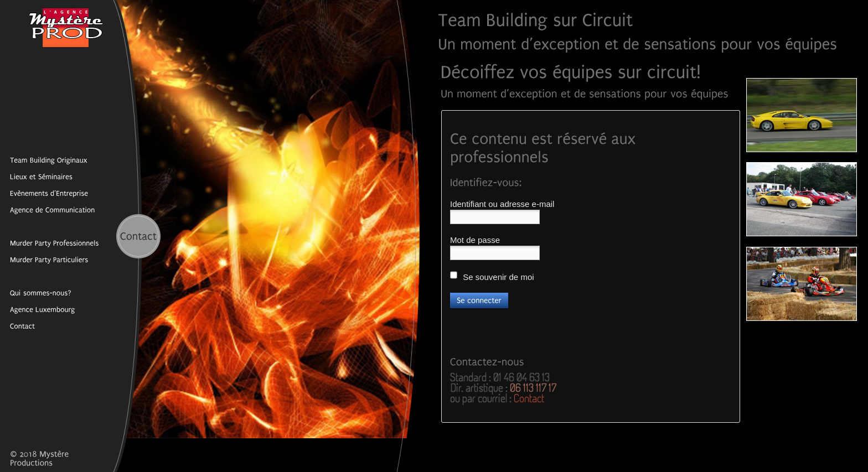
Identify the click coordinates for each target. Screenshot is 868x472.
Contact (529, 398)
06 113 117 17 (533, 387)
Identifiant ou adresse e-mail (502, 204)
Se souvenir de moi (492, 276)
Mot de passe (475, 240)
